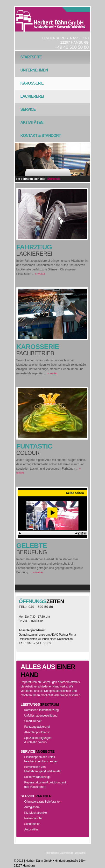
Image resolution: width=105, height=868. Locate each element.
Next (66, 173)
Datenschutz (66, 853)
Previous (38, 173)
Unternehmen (33, 72)
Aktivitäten (30, 125)
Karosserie (32, 83)
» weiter (40, 274)
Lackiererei (31, 99)
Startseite (31, 57)
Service (27, 112)
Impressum (52, 853)
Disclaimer (81, 853)
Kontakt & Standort (39, 138)
